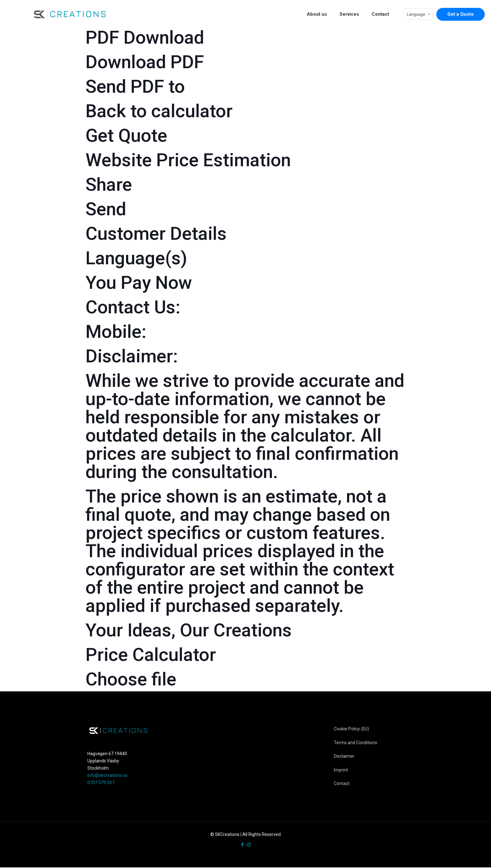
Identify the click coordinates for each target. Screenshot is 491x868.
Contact (342, 784)
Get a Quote (461, 14)
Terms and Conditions (356, 743)
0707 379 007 (101, 783)
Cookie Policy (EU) (352, 729)
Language (419, 14)
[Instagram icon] (249, 845)
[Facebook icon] (242, 845)
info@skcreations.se (108, 775)
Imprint (341, 770)
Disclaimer (344, 756)
